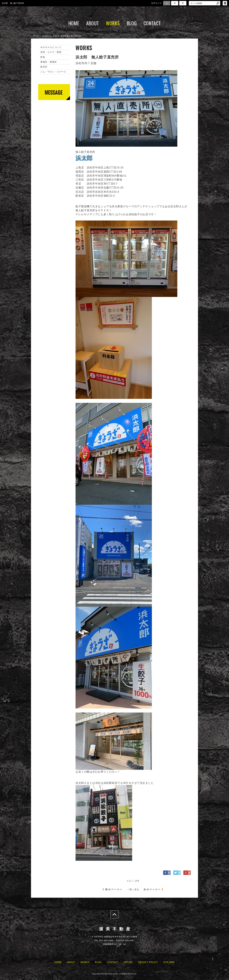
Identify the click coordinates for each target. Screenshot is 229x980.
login (225, 3)
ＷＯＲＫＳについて (51, 47)
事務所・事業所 (49, 62)
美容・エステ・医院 (51, 52)
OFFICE (128, 962)
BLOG (132, 23)
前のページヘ (114, 889)
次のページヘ (152, 889)
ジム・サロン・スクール (53, 72)
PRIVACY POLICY (148, 962)
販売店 (44, 67)
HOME (74, 23)
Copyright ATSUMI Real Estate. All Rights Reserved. (114, 974)
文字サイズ (156, 3)
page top (114, 914)
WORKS (113, 23)
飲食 (43, 57)
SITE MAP (169, 962)
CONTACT (152, 23)
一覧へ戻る (133, 889)
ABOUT (93, 23)
